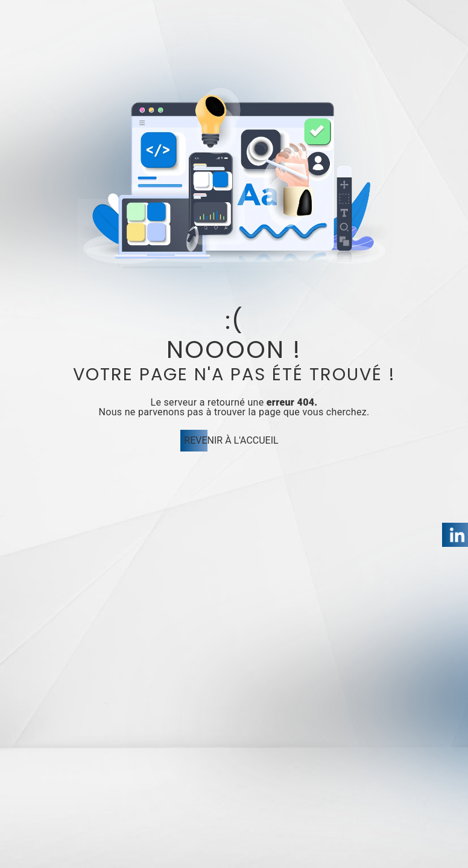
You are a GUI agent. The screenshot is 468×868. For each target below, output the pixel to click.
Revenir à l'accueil (231, 440)
